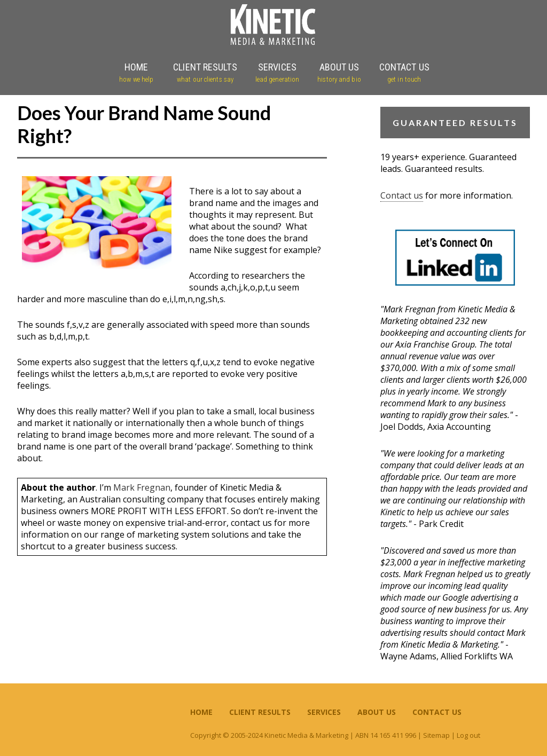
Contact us (402, 195)
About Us (377, 712)
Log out (468, 735)
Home (201, 712)
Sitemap (436, 735)
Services (324, 712)
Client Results (260, 712)
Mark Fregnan (142, 487)
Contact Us (437, 712)
